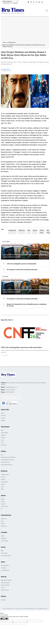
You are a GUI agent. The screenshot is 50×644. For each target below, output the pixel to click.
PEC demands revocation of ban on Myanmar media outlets (22, 270)
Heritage (3, 600)
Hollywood (4, 526)
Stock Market (4, 482)
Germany (3, 435)
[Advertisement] (25, 30)
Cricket (3, 501)
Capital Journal (5, 474)
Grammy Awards (5, 585)
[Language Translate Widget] (10, 1)
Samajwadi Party (5, 462)
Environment (4, 553)
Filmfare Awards (5, 583)
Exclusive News (5, 570)
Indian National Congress (7, 460)
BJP (2, 455)
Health (3, 536)
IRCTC (3, 487)
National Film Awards (6, 580)
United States (4, 433)
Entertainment (12, 42)
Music (2, 521)
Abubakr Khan (6, 69)
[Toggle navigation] (47, 11)
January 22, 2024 (6, 71)
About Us (3, 416)
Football (3, 504)
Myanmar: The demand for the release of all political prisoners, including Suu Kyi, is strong (27, 305)
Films (29, 230)
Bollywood (22, 230)
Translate (14, 3)
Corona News (5, 541)
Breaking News (5, 565)
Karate (3, 499)
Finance (3, 477)
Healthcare (4, 538)
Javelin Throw (5, 506)
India (2, 430)
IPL (2, 509)
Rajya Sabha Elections (7, 465)
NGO (2, 551)
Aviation (3, 484)
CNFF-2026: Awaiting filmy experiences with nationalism (22, 264)
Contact (3, 418)
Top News (5, 277)
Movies (35, 230)
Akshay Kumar (42, 232)
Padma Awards (5, 590)
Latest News (6, 242)
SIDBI (2, 489)
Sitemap (3, 420)
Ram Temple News (6, 556)
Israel (2, 440)
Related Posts (8, 320)
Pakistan (3, 438)
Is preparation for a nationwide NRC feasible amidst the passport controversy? (25, 256)
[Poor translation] (6, 619)
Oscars (3, 588)
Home (4, 42)
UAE (2, 443)
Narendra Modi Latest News (8, 457)
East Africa (4, 445)
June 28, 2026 (5, 355)
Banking (3, 479)
